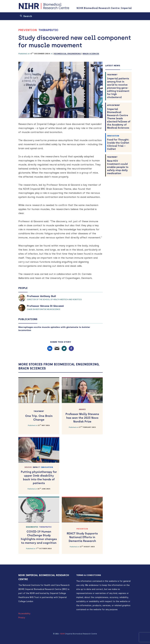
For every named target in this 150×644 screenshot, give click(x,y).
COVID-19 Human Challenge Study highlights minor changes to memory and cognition (39, 535)
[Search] (36, 16)
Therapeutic (49, 30)
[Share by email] (57, 349)
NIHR (63, 634)
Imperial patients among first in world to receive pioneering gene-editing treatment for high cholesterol (119, 86)
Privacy (22, 618)
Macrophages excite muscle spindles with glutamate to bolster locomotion (54, 329)
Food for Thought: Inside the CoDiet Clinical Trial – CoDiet (119, 143)
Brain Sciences (91, 54)
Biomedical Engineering (67, 54)
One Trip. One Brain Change (39, 416)
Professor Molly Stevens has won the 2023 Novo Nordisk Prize (82, 416)
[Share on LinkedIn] (50, 349)
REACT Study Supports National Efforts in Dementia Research (82, 535)
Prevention (28, 30)
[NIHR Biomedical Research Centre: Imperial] (44, 6)
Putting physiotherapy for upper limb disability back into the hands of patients (39, 475)
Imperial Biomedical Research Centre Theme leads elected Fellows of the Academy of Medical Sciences (119, 117)
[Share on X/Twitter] (64, 349)
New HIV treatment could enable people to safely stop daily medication (119, 165)
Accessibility (24, 614)
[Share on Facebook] (71, 349)
